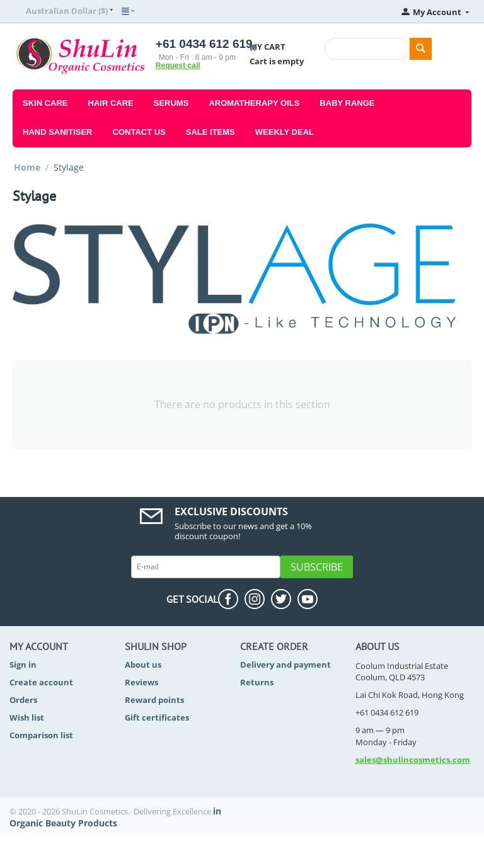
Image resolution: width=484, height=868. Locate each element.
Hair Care (111, 103)
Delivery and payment (285, 665)
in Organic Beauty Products (115, 817)
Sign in (23, 665)
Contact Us (139, 132)
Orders (23, 700)
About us (143, 665)
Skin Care (45, 103)
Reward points (154, 700)
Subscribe (317, 567)
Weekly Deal (285, 132)
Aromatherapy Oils (254, 103)
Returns (257, 682)
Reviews (141, 682)
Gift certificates (157, 717)
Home (27, 167)
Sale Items (210, 132)
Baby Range (347, 103)
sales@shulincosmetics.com (413, 760)
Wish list (27, 717)
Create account (41, 682)
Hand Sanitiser (58, 132)
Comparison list (41, 735)
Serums (171, 103)
